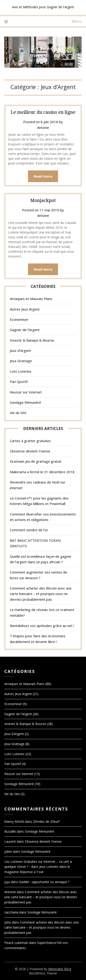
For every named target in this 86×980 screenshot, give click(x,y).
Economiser (19, 319)
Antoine (43, 127)
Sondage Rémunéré (25, 402)
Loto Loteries (21, 371)
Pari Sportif (19, 382)
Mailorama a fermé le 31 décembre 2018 (42, 472)
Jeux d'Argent (20, 351)
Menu (77, 21)
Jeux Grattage (21, 361)
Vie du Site (18, 413)
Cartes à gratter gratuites (30, 441)
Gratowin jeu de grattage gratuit (36, 461)
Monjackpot (43, 200)
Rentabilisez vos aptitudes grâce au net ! (42, 626)
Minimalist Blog (60, 969)
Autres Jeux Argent (25, 309)
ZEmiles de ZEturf (46, 822)
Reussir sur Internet (26, 392)
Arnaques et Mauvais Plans (31, 299)
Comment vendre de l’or (29, 530)
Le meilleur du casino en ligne (43, 112)
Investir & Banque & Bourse (32, 340)
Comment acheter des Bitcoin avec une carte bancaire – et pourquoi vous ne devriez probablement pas (41, 594)
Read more (43, 176)
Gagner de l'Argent (25, 330)
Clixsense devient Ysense (30, 451)
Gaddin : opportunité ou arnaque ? (44, 882)
